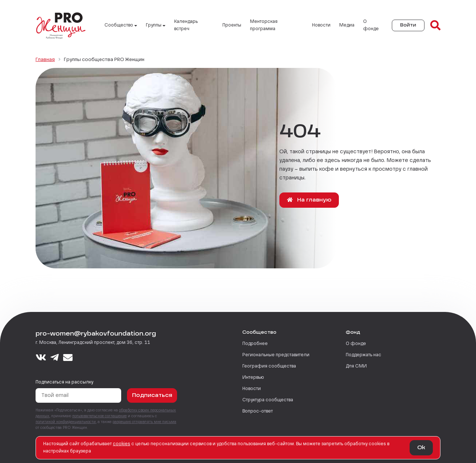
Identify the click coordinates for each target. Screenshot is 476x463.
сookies (122, 444)
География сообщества (269, 366)
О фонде (371, 25)
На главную (309, 200)
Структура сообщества (268, 400)
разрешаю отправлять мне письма (144, 422)
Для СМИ (356, 366)
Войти (408, 25)
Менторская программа (264, 25)
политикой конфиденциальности (66, 422)
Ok (421, 448)
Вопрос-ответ (258, 411)
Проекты (232, 25)
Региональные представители (276, 355)
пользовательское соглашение (99, 416)
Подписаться (152, 395)
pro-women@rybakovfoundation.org (96, 334)
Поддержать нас (364, 355)
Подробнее (255, 344)
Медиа (347, 25)
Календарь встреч (186, 25)
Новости (321, 25)
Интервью (253, 378)
